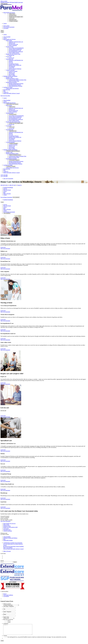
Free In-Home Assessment (6, 197)
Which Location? (7, 604)
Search (15, 562)
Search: (2, 561)
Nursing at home (7, 526)
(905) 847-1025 (4, 185)
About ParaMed (7, 537)
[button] (9, 13)
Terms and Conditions (8, 595)
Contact (5, 195)
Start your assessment (5, 249)
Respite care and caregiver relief (10, 527)
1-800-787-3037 (12, 185)
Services (5, 189)
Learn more (3, 247)
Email (7, 612)
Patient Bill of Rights (8, 540)
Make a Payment (7, 194)
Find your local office (5, 96)
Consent (5, 638)
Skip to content (4, 1)
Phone (5, 614)
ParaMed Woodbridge (8, 187)
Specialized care (7, 530)
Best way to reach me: (8, 620)
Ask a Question (16, 197)
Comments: (6, 623)
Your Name (8, 606)
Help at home (6, 525)
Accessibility (6, 596)
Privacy (5, 594)
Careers (5, 191)
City (4, 609)
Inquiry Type (6, 617)
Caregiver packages (8, 531)
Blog (4, 192)
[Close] (1, 599)
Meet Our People (7, 190)
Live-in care (6, 528)
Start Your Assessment (5, 521)
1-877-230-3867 (4, 175)
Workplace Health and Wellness (10, 538)
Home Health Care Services (9, 523)
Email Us (20, 185)
